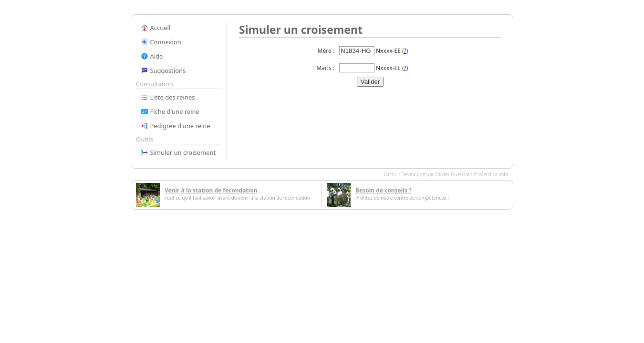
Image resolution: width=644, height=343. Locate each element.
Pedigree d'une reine (176, 126)
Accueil (156, 28)
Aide (152, 56)
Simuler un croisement (178, 152)
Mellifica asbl (493, 174)
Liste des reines (168, 97)
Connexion (161, 42)
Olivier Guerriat (452, 174)
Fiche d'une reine (170, 111)
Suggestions (163, 71)
